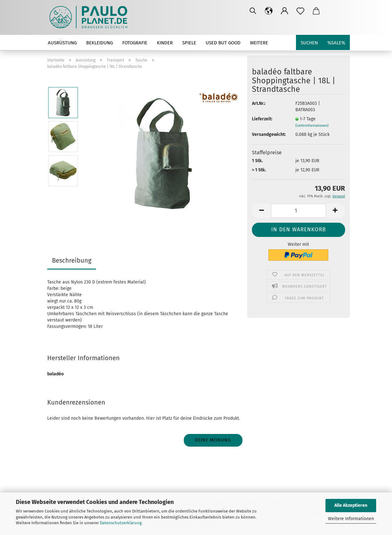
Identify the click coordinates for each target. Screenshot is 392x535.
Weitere (259, 43)
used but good (223, 43)
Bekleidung (100, 43)
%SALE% (336, 43)
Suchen (309, 43)
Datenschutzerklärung (121, 523)
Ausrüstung (62, 43)
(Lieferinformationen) (312, 126)
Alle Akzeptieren (351, 505)
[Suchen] (253, 11)
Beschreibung (72, 260)
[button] (269, 11)
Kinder (165, 43)
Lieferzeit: (262, 119)
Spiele (189, 43)
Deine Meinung (213, 440)
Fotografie (135, 43)
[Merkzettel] (300, 11)
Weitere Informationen (351, 519)
